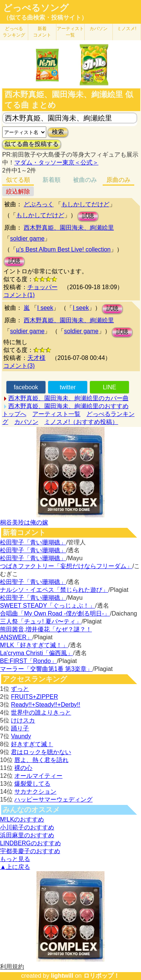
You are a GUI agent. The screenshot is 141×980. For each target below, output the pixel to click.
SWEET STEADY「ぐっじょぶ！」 (48, 606)
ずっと (20, 689)
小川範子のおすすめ (27, 827)
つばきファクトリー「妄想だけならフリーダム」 (66, 566)
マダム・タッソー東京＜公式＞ (56, 162)
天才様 (36, 358)
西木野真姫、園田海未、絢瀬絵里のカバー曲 (68, 398)
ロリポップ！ (102, 976)
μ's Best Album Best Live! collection (64, 249)
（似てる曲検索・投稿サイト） (45, 18)
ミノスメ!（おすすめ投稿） (81, 422)
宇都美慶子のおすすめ (30, 851)
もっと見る (15, 859)
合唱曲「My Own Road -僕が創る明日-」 (55, 613)
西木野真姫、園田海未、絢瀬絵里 (69, 228)
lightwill (62, 976)
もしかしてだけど (85, 204)
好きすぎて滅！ (32, 744)
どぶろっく (39, 204)
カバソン (99, 29)
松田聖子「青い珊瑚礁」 (33, 542)
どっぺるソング (36, 8)
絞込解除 (18, 191)
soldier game (27, 239)
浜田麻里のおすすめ (27, 835)
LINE (109, 387)
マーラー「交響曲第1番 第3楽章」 (46, 669)
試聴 (88, 216)
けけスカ (23, 720)
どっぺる (14, 32)
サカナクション (35, 792)
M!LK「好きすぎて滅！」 (34, 645)
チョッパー (42, 287)
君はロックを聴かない (41, 752)
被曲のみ (85, 180)
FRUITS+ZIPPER (34, 697)
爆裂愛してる (32, 784)
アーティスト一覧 (56, 414)
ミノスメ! (127, 29)
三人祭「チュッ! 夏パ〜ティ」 (41, 621)
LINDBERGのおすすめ (30, 843)
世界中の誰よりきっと (41, 713)
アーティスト (70, 32)
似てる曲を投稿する (32, 144)
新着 (42, 32)
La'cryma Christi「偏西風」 (36, 653)
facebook (26, 387)
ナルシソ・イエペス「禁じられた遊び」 (54, 590)
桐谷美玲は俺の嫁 (24, 522)
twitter (68, 387)
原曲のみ (118, 180)
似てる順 (18, 180)
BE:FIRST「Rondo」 (28, 661)
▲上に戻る (15, 867)
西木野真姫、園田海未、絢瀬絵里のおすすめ (68, 406)
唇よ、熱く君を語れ (41, 760)
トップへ (14, 414)
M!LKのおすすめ (22, 819)
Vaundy (21, 736)
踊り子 (20, 728)
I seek (45, 308)
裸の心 (23, 768)
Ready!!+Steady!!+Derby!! (45, 705)
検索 (58, 132)
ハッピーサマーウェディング (53, 799)
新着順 (52, 180)
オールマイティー (38, 776)
